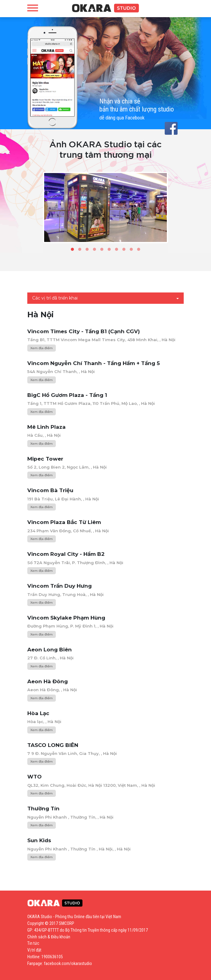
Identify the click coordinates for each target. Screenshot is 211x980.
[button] (72, 249)
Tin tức (33, 943)
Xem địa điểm (42, 348)
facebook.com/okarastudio (68, 963)
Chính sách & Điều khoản (49, 937)
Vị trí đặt (34, 950)
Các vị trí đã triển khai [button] (55, 298)
